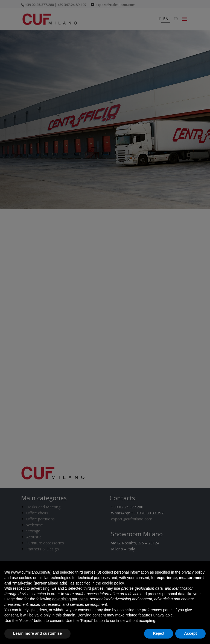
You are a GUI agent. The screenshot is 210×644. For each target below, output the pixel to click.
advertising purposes (70, 599)
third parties (93, 588)
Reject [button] (159, 633)
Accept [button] (190, 633)
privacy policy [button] (193, 572)
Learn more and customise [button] (37, 633)
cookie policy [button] (113, 583)
